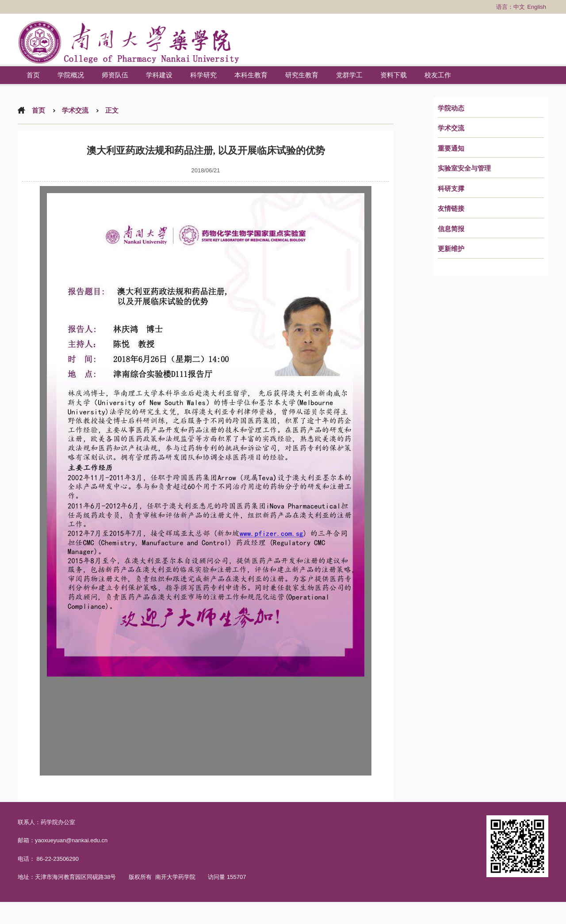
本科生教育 (251, 75)
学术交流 (451, 128)
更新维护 (451, 249)
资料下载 (394, 75)
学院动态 (451, 108)
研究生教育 (302, 75)
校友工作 (438, 75)
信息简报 (451, 229)
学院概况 (71, 75)
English (537, 7)
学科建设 (159, 75)
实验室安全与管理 (464, 168)
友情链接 (451, 209)
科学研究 (203, 75)
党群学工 (349, 75)
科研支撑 (451, 189)
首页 (33, 75)
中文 (519, 7)
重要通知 (451, 148)
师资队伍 (115, 75)
